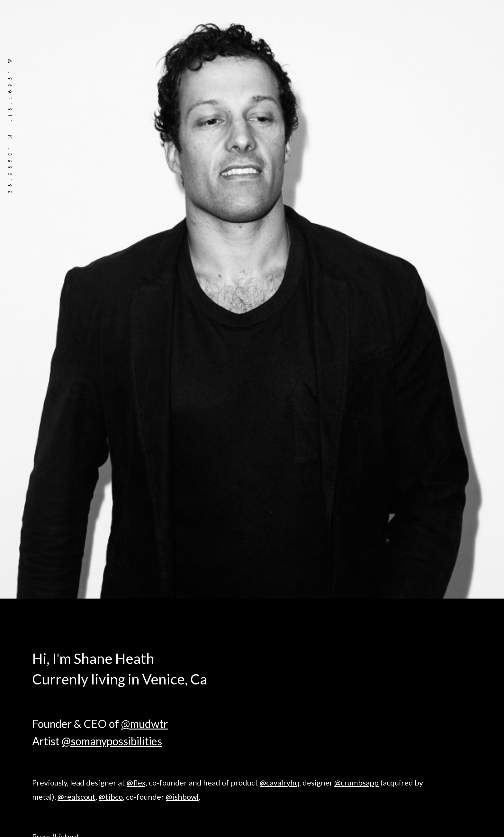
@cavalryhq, (280, 782)
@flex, (137, 782)
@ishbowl (182, 797)
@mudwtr (144, 724)
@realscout (76, 797)
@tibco (111, 797)
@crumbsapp (356, 782)
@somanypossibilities (112, 741)
